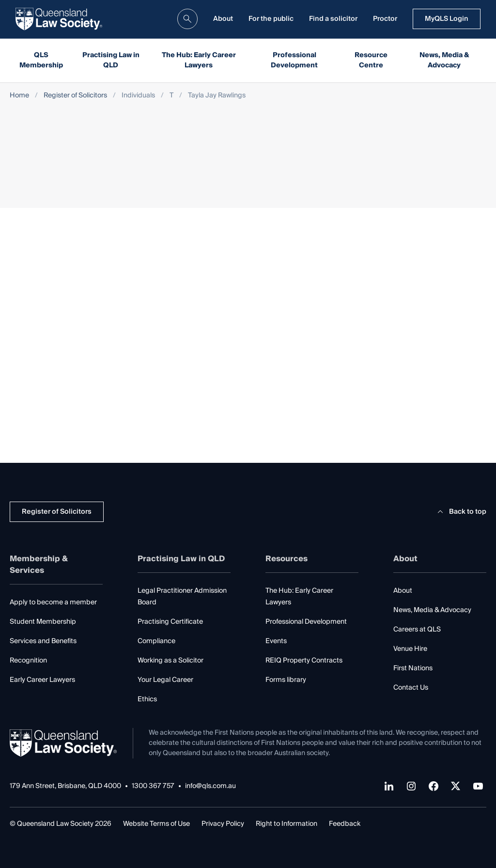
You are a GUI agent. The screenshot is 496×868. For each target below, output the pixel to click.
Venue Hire (410, 649)
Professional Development (294, 60)
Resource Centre (371, 60)
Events (276, 641)
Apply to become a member (53, 602)
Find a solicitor (333, 19)
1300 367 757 (153, 786)
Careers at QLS (417, 630)
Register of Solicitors (75, 96)
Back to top (460, 512)
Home (19, 96)
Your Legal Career (165, 680)
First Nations (413, 668)
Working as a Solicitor (170, 661)
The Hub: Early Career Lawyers (199, 60)
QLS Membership (41, 60)
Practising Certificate (170, 622)
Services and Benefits (43, 641)
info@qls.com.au (210, 786)
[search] (187, 19)
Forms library (286, 680)
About (223, 19)
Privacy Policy (223, 824)
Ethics (147, 699)
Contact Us (411, 688)
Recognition (28, 661)
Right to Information (287, 824)
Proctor (385, 19)
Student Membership (43, 622)
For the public (271, 19)
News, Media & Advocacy (444, 60)
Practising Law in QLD (111, 60)
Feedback (345, 824)
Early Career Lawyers (42, 680)
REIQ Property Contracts (304, 661)
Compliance (156, 641)
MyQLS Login (447, 19)
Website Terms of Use (156, 824)
